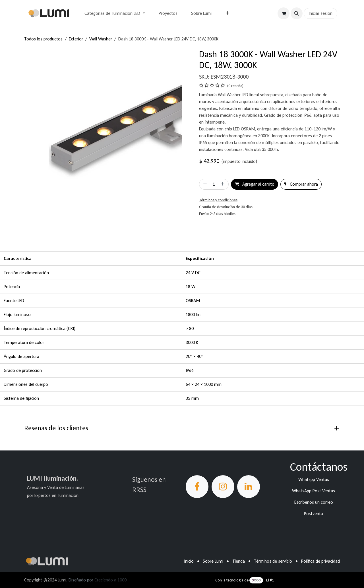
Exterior (76, 39)
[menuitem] (115, 13)
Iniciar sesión (320, 13)
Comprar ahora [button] (301, 184)
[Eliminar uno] (204, 184)
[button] (297, 13)
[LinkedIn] (249, 487)
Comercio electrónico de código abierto (307, 580)
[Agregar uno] (223, 184)
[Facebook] (197, 487)
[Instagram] (223, 487)
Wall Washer (101, 39)
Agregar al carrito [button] (255, 184)
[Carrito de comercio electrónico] (284, 13)
